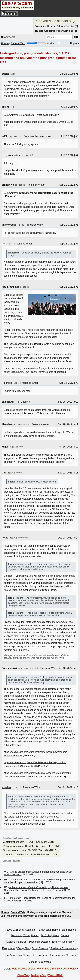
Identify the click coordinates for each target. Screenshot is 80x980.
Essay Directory (40, 948)
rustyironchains (11, 155)
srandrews (8, 185)
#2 (77, 107)
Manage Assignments (40, 962)
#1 (77, 74)
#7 (77, 244)
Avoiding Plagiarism (17, 942)
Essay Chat (24, 948)
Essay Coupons (24, 955)
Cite (4, 473)
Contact (65, 935)
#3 (77, 136)
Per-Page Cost (39, 975)
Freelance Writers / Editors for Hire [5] (56, 26)
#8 (77, 287)
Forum (5, 43)
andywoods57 (10, 225)
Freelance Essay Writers (64, 948)
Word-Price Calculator (49, 969)
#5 (77, 185)
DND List (46, 935)
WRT (4, 136)
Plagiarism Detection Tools (43, 942)
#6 (77, 225)
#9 (77, 383)
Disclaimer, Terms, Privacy (25, 935)
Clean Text (23, 975)
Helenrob (7, 383)
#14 (76, 538)
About (56, 935)
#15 (76, 668)
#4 (77, 155)
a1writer (6, 787)
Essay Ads (8, 955)
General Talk (18, 43)
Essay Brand (41, 955)
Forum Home (67, 930)
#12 (76, 447)
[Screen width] (36, 43)
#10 (76, 402)
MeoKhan (7, 424)
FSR (4, 244)
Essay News (9, 948)
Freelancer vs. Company (63, 955)
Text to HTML (56, 975)
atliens (6, 107)
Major (5, 447)
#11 (76, 424)
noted (5, 538)
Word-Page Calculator (23, 969)
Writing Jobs (66, 942)
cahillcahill (8, 402)
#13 (76, 473)
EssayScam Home (49, 930)
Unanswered (8, 37)
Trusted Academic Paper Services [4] (56, 31)
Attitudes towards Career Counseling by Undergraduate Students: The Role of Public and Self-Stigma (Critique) (36, 889)
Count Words (69, 969)
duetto (5, 74)
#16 (76, 787)
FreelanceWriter (11, 668)
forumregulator (10, 287)
